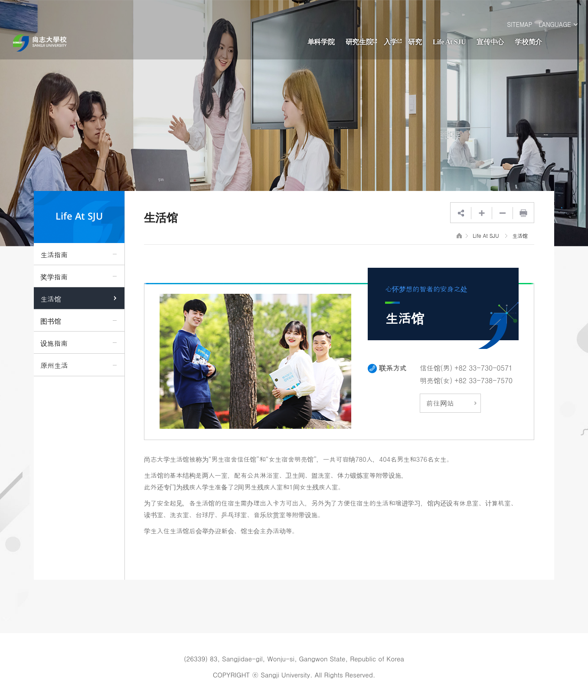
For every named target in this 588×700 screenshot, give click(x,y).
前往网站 (451, 403)
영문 (42, 43)
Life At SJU (486, 235)
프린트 (523, 213)
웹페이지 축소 (503, 213)
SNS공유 (461, 213)
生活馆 (520, 235)
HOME (459, 235)
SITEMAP (519, 24)
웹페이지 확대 (482, 213)
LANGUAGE (555, 24)
